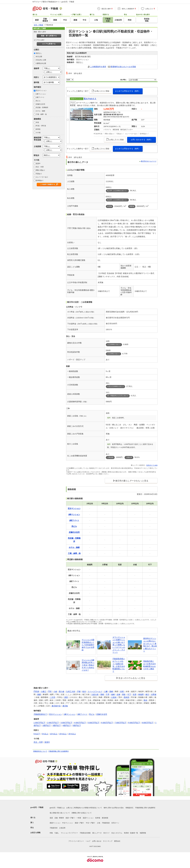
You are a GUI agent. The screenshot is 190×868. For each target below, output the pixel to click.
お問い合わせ (97, 841)
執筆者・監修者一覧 (131, 833)
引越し (57, 833)
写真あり (39, 174)
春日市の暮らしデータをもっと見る (132, 481)
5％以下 (37, 734)
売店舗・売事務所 (42, 107)
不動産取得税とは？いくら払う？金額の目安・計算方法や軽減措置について (119, 665)
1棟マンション (41, 94)
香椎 (102, 694)
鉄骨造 (38, 129)
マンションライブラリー (69, 833)
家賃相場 (105, 818)
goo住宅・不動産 (37, 807)
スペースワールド (95, 691)
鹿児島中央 (56, 706)
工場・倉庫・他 (41, 114)
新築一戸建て (79, 823)
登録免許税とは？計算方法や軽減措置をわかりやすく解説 (150, 665)
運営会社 (117, 841)
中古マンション (68, 823)
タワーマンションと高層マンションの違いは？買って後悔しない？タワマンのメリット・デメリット (119, 645)
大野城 (154, 694)
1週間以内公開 (41, 63)
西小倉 (62, 691)
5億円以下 (77, 725)
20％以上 (72, 734)
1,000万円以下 (39, 723)
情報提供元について (40, 751)
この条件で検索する (47, 184)
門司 (50, 691)
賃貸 (51, 818)
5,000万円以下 (94, 723)
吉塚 (118, 694)
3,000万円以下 (67, 723)
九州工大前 (71, 691)
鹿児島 (65, 706)
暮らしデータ (97, 833)
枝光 (84, 691)
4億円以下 (67, 725)
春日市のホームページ (149, 161)
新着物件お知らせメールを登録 (123, 67)
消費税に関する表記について (82, 813)
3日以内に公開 (41, 60)
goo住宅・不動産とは (57, 808)
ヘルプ (88, 841)
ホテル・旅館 (40, 111)
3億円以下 (57, 725)
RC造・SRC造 (41, 126)
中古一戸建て (91, 823)
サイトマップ (108, 841)
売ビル (38, 101)
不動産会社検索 (85, 833)
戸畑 (79, 691)
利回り (36, 77)
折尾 (122, 691)
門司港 (36, 691)
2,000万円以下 (53, 723)
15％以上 (63, 734)
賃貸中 (38, 164)
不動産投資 (106, 823)
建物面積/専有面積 (38, 139)
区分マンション (41, 91)
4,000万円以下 (80, 723)
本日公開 (39, 57)
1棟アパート (40, 97)
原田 (66, 697)
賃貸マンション (88, 818)
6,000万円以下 (107, 723)
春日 (147, 694)
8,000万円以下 (134, 723)
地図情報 (143, 833)
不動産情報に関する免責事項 (58, 751)
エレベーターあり (42, 177)
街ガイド (107, 833)
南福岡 (141, 694)
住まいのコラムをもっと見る (132, 678)
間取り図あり (40, 170)
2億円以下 (47, 725)
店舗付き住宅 (40, 104)
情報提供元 (129, 808)
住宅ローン (115, 823)
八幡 (106, 691)
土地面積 (37, 146)
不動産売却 (54, 828)
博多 (124, 694)
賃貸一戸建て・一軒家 (73, 818)
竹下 (129, 694)
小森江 (44, 691)
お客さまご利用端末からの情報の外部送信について (84, 808)
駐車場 (98, 818)
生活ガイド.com (152, 465)
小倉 (55, 691)
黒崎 (111, 691)
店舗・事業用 (59, 818)
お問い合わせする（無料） (142, 140)
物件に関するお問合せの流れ (114, 808)
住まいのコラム (117, 833)
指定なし (39, 53)
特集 (51, 833)
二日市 (53, 697)
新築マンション (55, 823)
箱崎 (113, 694)
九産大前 (95, 694)
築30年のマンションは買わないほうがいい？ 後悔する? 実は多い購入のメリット (150, 645)
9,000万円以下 (148, 723)
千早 (108, 694)
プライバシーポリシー (76, 841)
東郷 (39, 694)
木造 (37, 122)
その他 (38, 133)
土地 (99, 823)
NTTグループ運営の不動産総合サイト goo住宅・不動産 (53, 2)
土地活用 (62, 828)
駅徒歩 (36, 155)
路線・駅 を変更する (49, 36)
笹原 (135, 694)
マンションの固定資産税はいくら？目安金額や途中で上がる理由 (88, 645)
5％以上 (45, 734)
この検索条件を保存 (98, 67)
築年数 (36, 82)
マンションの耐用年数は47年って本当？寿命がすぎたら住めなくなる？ (88, 665)
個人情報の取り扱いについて (60, 813)
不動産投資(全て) (41, 714)
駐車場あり (40, 180)
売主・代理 (40, 167)
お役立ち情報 (35, 833)
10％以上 (54, 734)
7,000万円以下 (121, 723)
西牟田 (126, 697)
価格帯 (36, 68)
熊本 (145, 700)
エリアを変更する (49, 44)
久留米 (114, 697)
